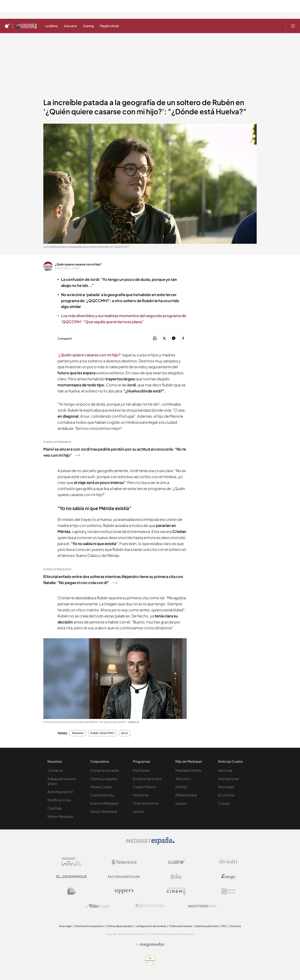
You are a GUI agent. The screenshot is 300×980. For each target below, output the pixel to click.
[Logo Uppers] (124, 891)
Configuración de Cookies (151, 926)
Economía (226, 795)
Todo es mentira (146, 803)
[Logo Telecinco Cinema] (176, 891)
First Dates (141, 770)
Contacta (55, 770)
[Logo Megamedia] (152, 945)
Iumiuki (139, 811)
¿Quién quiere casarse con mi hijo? (78, 264)
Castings (55, 808)
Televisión (78, 733)
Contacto (235, 926)
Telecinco (183, 779)
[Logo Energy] (229, 877)
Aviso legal (65, 926)
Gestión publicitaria (207, 926)
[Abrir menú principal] (293, 26)
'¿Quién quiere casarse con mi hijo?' (89, 355)
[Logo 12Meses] (228, 891)
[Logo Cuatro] (176, 862)
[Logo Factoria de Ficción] (124, 877)
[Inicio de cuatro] (7, 26)
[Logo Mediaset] (150, 843)
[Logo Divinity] (229, 862)
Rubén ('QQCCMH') (102, 733)
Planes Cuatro (101, 787)
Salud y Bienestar (104, 811)
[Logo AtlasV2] (98, 906)
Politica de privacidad (119, 926)
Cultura (224, 803)
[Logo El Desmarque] (72, 877)
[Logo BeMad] (72, 891)
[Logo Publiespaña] (150, 906)
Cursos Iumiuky (102, 795)
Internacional (228, 779)
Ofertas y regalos (104, 779)
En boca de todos (147, 779)
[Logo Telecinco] (124, 862)
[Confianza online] (150, 964)
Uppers (181, 803)
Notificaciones (59, 800)
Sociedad (226, 787)
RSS (224, 926)
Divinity (181, 787)
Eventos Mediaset (104, 803)
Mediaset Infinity (188, 770)
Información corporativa (89, 926)
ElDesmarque (186, 795)
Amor (125, 733)
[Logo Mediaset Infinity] (72, 862)
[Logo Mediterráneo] (202, 906)
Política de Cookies (181, 926)
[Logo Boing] (176, 877)
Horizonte (141, 795)
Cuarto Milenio (144, 787)
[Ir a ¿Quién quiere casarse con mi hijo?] (26, 26)
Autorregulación (60, 792)
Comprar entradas (105, 770)
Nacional (225, 770)
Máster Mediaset (61, 816)
